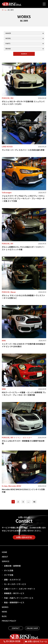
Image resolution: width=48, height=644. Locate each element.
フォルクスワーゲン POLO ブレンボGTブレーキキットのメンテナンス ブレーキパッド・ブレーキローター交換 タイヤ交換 (23, 198)
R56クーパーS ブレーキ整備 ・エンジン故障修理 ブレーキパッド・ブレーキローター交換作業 (24, 394)
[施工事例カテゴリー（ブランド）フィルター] (24, 49)
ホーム (4, 10)
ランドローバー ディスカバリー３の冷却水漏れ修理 (23, 150)
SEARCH (24, 54)
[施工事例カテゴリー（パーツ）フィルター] (24, 44)
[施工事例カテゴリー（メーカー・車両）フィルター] (24, 33)
